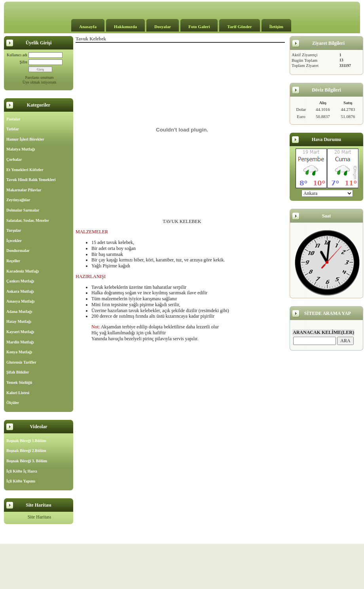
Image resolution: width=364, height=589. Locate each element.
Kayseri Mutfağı (20, 332)
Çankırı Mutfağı (20, 281)
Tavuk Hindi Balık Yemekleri (31, 180)
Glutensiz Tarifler (21, 362)
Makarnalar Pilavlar (24, 190)
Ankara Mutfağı (20, 291)
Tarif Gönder (239, 27)
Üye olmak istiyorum (39, 82)
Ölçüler (13, 403)
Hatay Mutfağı (19, 321)
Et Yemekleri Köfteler (25, 170)
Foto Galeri (199, 27)
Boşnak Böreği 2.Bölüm (26, 451)
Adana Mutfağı (19, 312)
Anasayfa (88, 27)
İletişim (276, 27)
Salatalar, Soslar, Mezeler (28, 220)
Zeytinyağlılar (18, 200)
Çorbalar (14, 159)
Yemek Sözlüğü (19, 382)
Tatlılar (13, 129)
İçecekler (14, 241)
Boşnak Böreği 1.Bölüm (26, 441)
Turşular (14, 230)
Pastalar (13, 119)
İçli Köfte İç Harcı (22, 471)
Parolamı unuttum (40, 77)
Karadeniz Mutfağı (23, 271)
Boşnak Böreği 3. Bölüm (27, 461)
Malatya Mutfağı (21, 149)
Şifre (24, 62)
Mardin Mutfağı (20, 342)
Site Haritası (40, 517)
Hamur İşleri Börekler (25, 139)
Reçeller (13, 261)
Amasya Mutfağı (20, 301)
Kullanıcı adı (17, 55)
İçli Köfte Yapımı (21, 481)
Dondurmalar (18, 251)
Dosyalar (163, 27)
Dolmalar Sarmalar (23, 210)
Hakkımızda (125, 27)
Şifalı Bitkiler (18, 372)
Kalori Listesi (18, 393)
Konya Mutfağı (19, 352)
